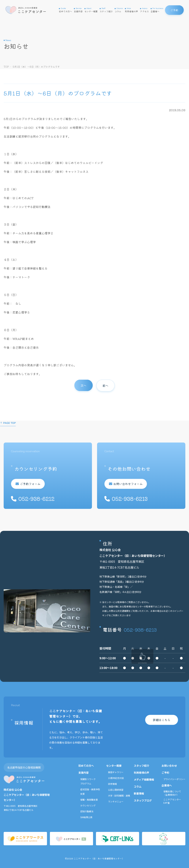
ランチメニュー (116, 801)
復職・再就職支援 (89, 800)
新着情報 (139, 793)
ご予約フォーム (30, 484)
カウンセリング (88, 805)
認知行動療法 (87, 811)
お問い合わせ (169, 766)
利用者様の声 (131, 10)
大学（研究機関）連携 (119, 796)
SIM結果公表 (86, 817)
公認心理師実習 (116, 790)
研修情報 (112, 784)
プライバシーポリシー (174, 779)
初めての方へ (65, 10)
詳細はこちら (162, 720)
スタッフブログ (143, 800)
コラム (119, 10)
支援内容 (78, 10)
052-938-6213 (140, 630)
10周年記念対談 (116, 778)
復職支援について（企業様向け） (172, 793)
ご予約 (165, 773)
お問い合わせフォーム (128, 484)
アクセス (144, 10)
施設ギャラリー (116, 772)
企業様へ (157, 10)
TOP (6, 67)
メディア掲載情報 (144, 779)
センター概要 (91, 10)
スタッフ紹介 (106, 10)
